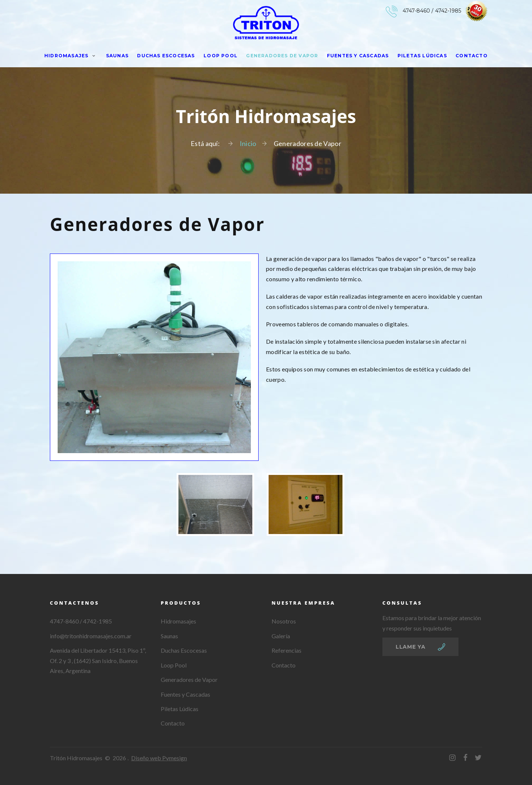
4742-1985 (448, 11)
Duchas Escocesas (166, 56)
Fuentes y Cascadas (358, 56)
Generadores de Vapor (282, 56)
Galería (281, 636)
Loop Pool (221, 56)
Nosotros (284, 621)
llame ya (411, 647)
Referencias (287, 650)
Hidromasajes (66, 56)
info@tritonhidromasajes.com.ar (91, 636)
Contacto (472, 56)
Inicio (248, 143)
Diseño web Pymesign (159, 758)
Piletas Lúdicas (422, 56)
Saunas (117, 56)
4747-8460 (416, 11)
